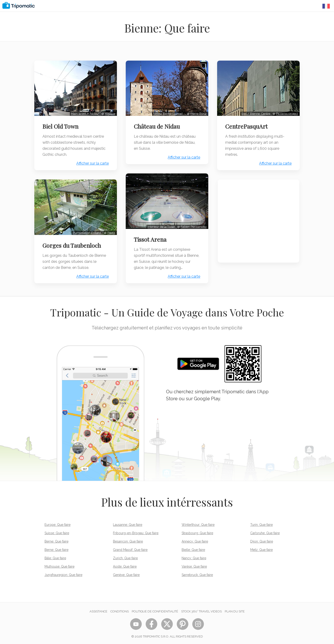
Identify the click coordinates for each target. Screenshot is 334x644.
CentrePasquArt (247, 126)
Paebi (111, 231)
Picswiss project (286, 113)
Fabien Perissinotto (193, 225)
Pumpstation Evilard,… (88, 231)
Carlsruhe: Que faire (265, 531)
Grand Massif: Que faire (130, 548)
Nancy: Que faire (194, 556)
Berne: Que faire (56, 540)
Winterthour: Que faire (198, 523)
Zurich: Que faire (125, 556)
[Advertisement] (259, 221)
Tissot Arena (151, 238)
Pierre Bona (198, 113)
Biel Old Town (61, 126)
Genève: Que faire (126, 573)
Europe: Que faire (58, 523)
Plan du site (235, 610)
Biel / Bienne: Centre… (257, 113)
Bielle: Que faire (193, 548)
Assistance (98, 610)
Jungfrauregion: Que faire (63, 573)
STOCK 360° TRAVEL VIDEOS (201, 610)
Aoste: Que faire (125, 565)
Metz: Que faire (262, 548)
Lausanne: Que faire (128, 523)
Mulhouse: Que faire (59, 565)
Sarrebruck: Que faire (197, 573)
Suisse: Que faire (57, 531)
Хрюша (109, 113)
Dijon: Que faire (262, 540)
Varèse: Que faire (194, 565)
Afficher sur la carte (92, 163)
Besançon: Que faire (128, 540)
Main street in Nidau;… (85, 113)
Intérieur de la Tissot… (162, 225)
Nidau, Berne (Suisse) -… (170, 113)
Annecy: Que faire (195, 540)
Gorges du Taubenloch (72, 244)
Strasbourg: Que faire (197, 531)
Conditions (120, 610)
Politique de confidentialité (155, 610)
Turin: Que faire (262, 523)
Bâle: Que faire (55, 556)
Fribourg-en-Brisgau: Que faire (136, 531)
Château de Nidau (157, 126)
